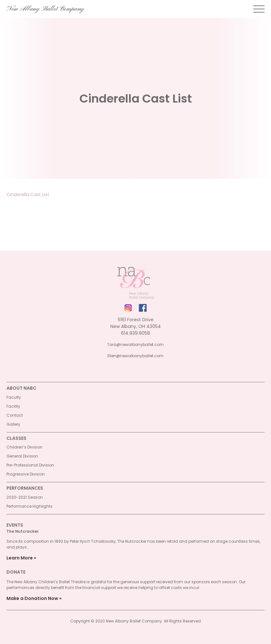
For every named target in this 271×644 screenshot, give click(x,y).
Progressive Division (26, 474)
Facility (13, 406)
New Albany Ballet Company (45, 9)
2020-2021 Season (25, 497)
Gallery (13, 424)
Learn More (20, 558)
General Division (22, 456)
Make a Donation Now (32, 598)
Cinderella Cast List (28, 195)
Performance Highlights (29, 506)
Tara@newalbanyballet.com (135, 345)
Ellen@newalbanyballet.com (135, 356)
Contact (15, 415)
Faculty (14, 397)
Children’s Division (24, 447)
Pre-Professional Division (30, 465)
